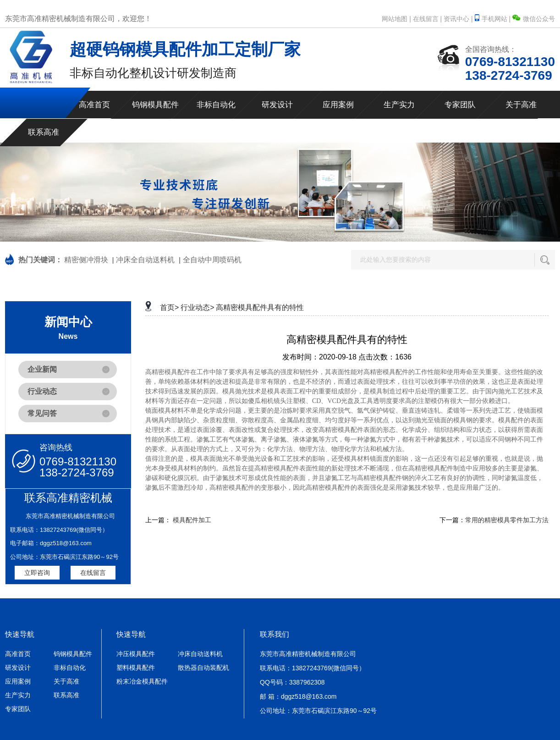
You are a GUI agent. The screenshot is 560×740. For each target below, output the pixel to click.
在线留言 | (428, 19)
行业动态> (197, 307)
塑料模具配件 (136, 668)
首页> (169, 307)
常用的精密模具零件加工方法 (507, 520)
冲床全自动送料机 (145, 260)
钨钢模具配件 (155, 105)
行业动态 (42, 391)
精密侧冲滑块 (86, 260)
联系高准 (44, 132)
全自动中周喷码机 (212, 260)
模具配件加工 (192, 520)
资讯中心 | (458, 19)
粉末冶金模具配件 (142, 681)
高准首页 (94, 105)
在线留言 (93, 573)
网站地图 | (396, 19)
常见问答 (42, 413)
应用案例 (338, 105)
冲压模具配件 (136, 654)
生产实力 (399, 105)
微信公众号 (534, 19)
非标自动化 (216, 105)
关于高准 (521, 105)
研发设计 (277, 105)
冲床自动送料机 (200, 654)
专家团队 (460, 105)
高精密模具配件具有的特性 (260, 307)
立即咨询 (37, 573)
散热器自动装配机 (203, 668)
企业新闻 (42, 369)
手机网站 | (494, 19)
